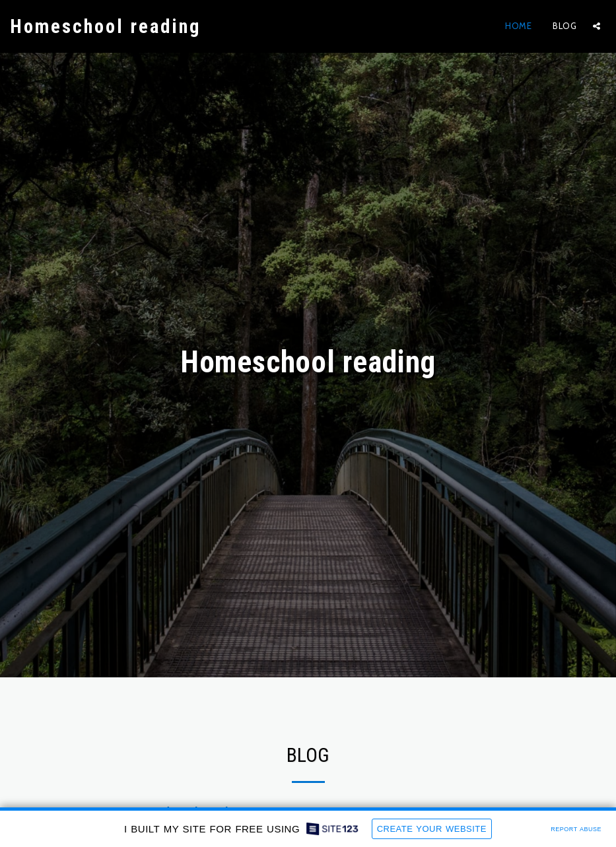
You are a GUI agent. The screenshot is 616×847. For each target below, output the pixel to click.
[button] (597, 26)
